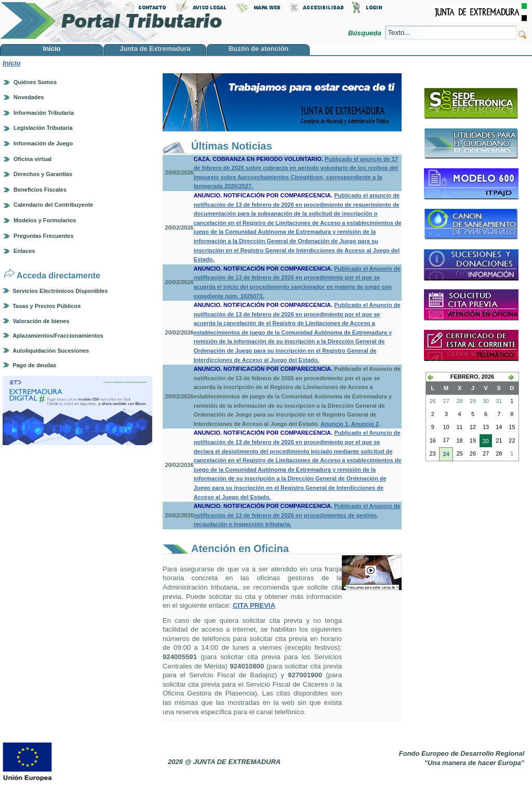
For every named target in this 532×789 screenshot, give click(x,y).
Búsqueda (365, 33)
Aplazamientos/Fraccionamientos (58, 336)
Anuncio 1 (334, 424)
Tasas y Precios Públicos (46, 306)
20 (484, 442)
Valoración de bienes (41, 321)
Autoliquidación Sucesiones (51, 351)
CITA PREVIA (254, 605)
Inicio (11, 63)
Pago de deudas (34, 365)
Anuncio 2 (364, 424)
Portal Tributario (111, 21)
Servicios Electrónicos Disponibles (60, 291)
